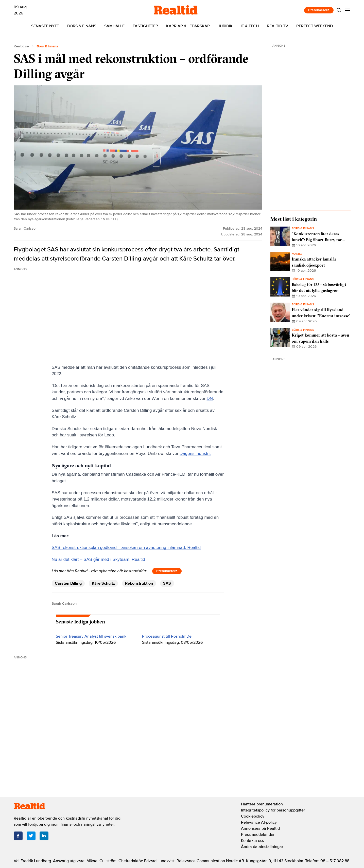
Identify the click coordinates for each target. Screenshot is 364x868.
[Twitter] (31, 836)
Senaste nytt (45, 26)
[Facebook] (18, 836)
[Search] (339, 10)
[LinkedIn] (44, 836)
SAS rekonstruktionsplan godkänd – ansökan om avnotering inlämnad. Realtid (126, 548)
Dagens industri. (195, 454)
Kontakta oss (252, 841)
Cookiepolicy (253, 816)
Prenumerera (319, 10)
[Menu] (347, 10)
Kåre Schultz (103, 583)
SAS (167, 583)
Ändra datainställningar (262, 847)
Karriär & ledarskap (188, 26)
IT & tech (250, 26)
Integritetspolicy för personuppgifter (273, 810)
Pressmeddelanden (258, 835)
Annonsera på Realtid (260, 828)
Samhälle (114, 26)
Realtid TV (278, 26)
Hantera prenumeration (262, 804)
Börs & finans (82, 26)
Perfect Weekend (315, 26)
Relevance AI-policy (259, 822)
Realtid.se (21, 46)
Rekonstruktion (139, 583)
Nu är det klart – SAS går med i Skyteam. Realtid (99, 559)
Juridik (225, 26)
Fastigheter (145, 26)
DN (210, 399)
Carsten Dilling (68, 583)
